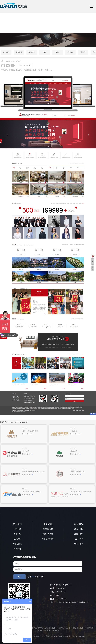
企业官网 (19, 52)
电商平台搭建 (48, 534)
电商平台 (32, 52)
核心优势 (17, 539)
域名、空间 (79, 529)
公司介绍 (17, 529)
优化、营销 (79, 539)
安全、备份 (79, 544)
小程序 (83, 52)
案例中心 (11, 61)
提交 (19, 577)
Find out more (27, 434)
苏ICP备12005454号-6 (77, 636)
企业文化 (17, 534)
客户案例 (17, 549)
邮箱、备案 (79, 534)
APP (45, 52)
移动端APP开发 (48, 539)
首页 (5, 61)
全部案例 (6, 52)
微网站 (70, 52)
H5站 (57, 52)
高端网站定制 (48, 529)
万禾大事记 (17, 544)
